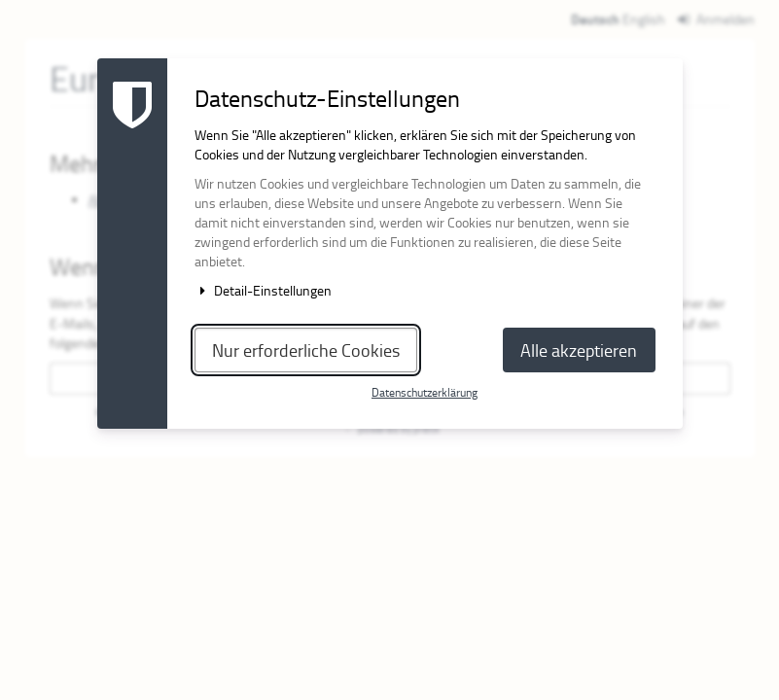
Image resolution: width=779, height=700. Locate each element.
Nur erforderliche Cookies (306, 350)
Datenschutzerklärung (425, 392)
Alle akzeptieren (579, 350)
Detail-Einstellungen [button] (264, 290)
